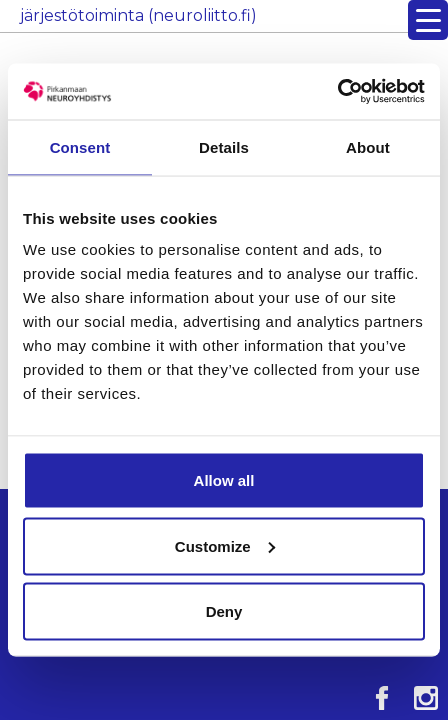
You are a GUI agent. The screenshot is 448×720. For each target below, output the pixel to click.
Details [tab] (224, 146)
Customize (225, 545)
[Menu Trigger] (428, 20)
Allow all (224, 480)
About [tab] (368, 146)
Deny (224, 611)
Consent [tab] (80, 146)
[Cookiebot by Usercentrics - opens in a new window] (337, 92)
